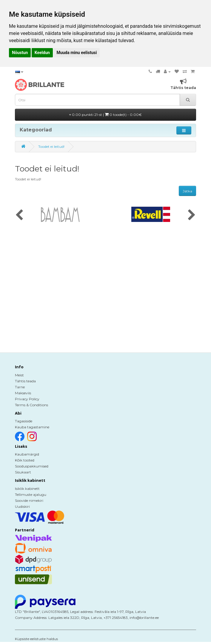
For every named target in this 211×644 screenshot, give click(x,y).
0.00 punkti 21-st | (105, 115)
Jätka (187, 191)
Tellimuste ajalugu (31, 494)
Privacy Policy (27, 399)
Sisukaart (23, 472)
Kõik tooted (25, 460)
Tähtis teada (25, 381)
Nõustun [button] (20, 53)
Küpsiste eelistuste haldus (36, 639)
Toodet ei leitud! (51, 147)
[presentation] (19, 215)
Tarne (20, 387)
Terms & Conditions (31, 405)
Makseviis (23, 393)
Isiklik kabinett (27, 489)
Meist (19, 375)
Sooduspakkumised (32, 466)
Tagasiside (24, 421)
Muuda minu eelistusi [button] (77, 53)
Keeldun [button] (42, 53)
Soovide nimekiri (29, 500)
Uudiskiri (22, 506)
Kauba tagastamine (32, 427)
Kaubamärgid (27, 454)
